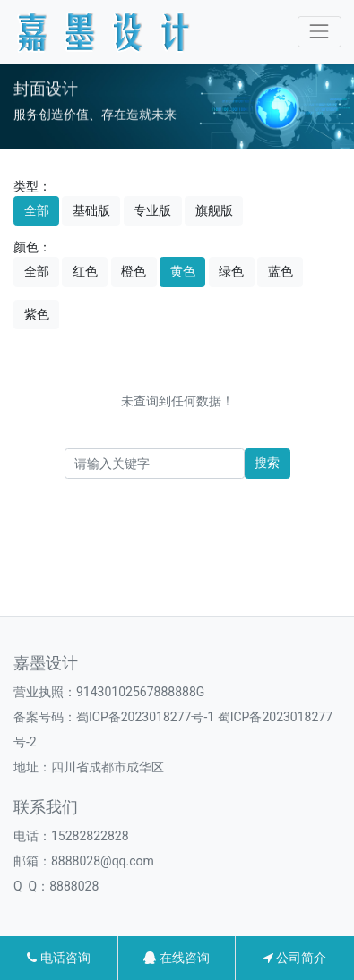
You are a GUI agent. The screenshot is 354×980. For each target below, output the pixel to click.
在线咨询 (176, 958)
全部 (37, 210)
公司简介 (295, 958)
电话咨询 (58, 958)
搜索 (267, 463)
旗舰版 (214, 210)
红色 (85, 271)
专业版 (152, 210)
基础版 (91, 210)
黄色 (183, 271)
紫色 (37, 314)
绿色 (231, 271)
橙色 (134, 271)
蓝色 (281, 271)
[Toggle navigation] (319, 32)
